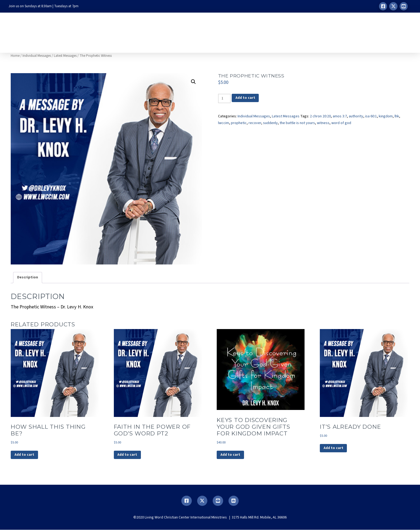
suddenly (270, 123)
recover (255, 123)
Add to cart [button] (25, 455)
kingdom (386, 116)
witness (323, 123)
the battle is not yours (297, 123)
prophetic (239, 123)
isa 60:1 (371, 116)
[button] (193, 82)
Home (15, 56)
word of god (341, 123)
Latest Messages (65, 56)
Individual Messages (37, 56)
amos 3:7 (340, 116)
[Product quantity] (224, 98)
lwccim (224, 123)
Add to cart (246, 98)
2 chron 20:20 (320, 116)
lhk (397, 116)
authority (356, 116)
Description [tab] (28, 277)
